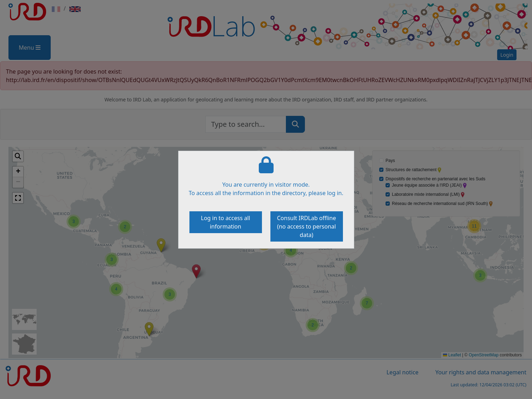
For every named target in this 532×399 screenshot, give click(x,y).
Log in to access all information (226, 222)
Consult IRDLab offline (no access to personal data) (307, 226)
